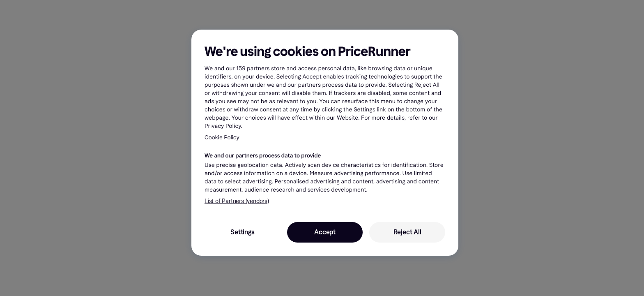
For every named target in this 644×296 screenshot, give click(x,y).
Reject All (407, 232)
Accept (325, 232)
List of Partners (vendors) (237, 201)
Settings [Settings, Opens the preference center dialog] (242, 232)
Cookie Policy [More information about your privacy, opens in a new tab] (222, 138)
